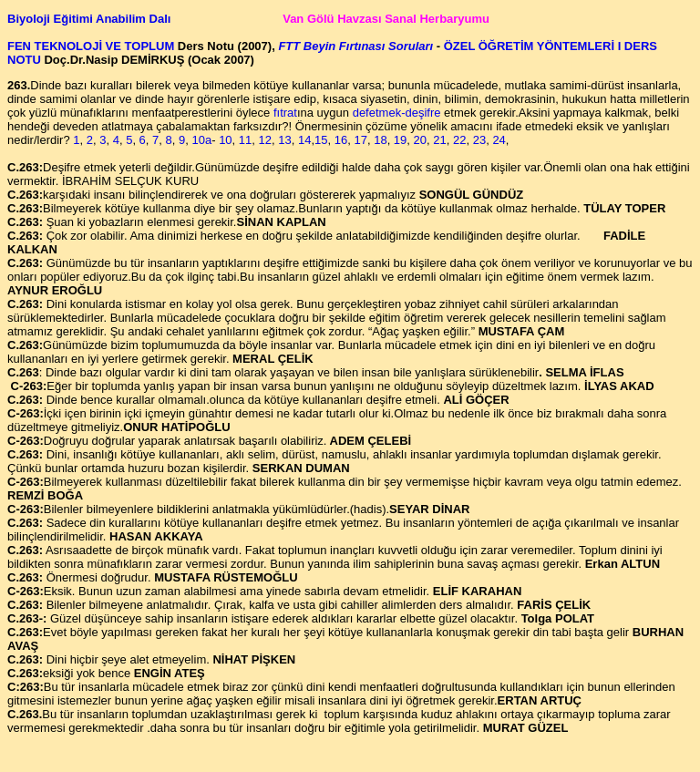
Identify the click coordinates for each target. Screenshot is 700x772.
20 (418, 140)
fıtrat (285, 113)
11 (245, 140)
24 (499, 140)
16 (339, 140)
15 (321, 140)
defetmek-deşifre (397, 113)
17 (359, 140)
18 (379, 140)
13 (284, 140)
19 (398, 140)
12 (265, 140)
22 (459, 140)
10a (201, 140)
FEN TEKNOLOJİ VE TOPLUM (93, 46)
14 (304, 140)
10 (225, 140)
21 (439, 140)
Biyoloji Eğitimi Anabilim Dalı (91, 19)
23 (479, 140)
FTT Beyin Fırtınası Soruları (355, 46)
